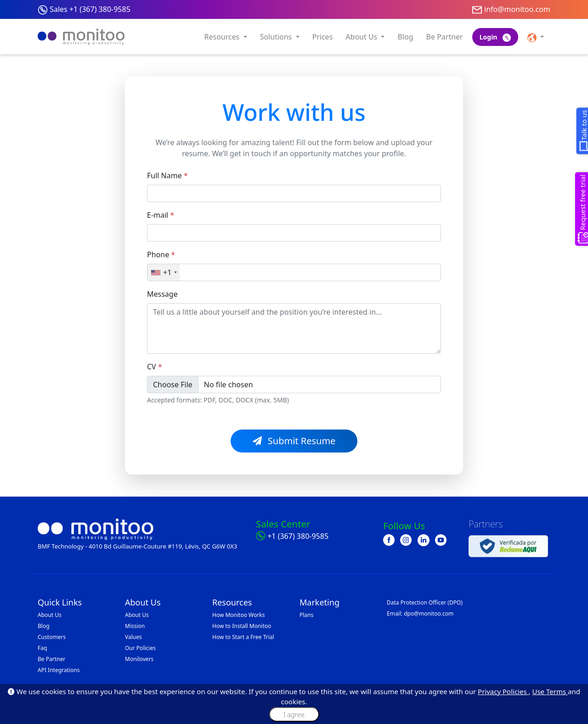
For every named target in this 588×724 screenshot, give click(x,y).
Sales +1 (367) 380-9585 (90, 9)
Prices (323, 37)
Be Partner (445, 37)
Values (133, 637)
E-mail (161, 215)
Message (162, 294)
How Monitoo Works (238, 615)
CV (155, 367)
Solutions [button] (277, 37)
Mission (135, 626)
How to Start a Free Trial (243, 637)
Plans (306, 615)
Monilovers (139, 659)
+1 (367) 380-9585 (298, 536)
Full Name (167, 175)
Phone (161, 255)
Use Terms (550, 691)
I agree (294, 714)
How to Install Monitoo (242, 626)
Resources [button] (223, 37)
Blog (405, 37)
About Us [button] (362, 37)
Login (495, 37)
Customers (52, 637)
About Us (50, 615)
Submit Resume (294, 441)
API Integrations (59, 670)
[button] (536, 37)
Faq (42, 648)
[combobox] (164, 272)
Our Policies (140, 648)
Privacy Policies (503, 691)
